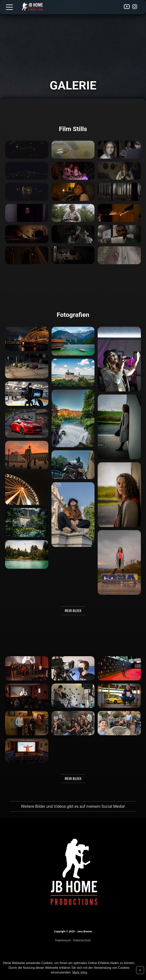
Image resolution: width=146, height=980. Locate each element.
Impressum (63, 940)
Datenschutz (82, 940)
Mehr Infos (80, 972)
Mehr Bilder (73, 611)
